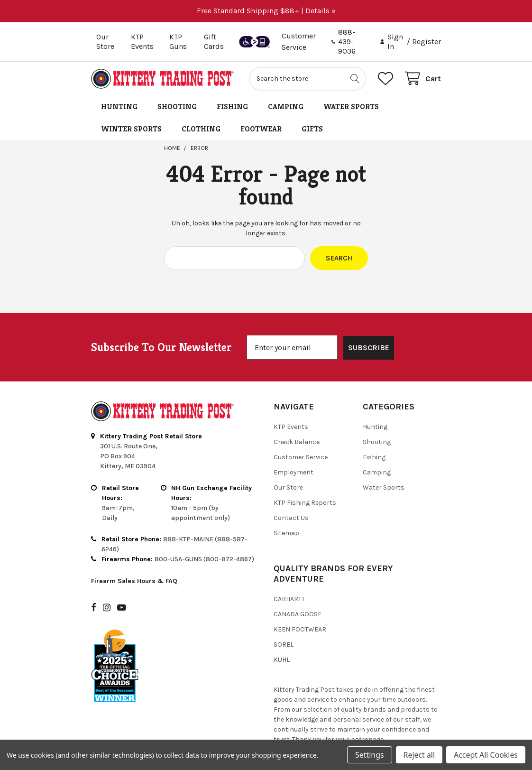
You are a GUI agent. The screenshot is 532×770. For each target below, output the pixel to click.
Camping (286, 107)
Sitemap (286, 533)
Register (427, 42)
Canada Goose (298, 614)
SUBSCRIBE (369, 348)
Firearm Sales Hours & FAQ (134, 581)
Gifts (312, 129)
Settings (369, 755)
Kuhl (282, 660)
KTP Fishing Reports (305, 503)
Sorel (284, 645)
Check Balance (297, 442)
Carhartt (289, 599)
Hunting (119, 107)
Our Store (105, 42)
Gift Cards (214, 42)
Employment (294, 472)
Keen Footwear (300, 629)
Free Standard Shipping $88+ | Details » (266, 11)
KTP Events (142, 42)
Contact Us (291, 518)
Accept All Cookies (486, 755)
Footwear (261, 129)
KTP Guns (178, 42)
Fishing (232, 107)
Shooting (177, 107)
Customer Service (301, 457)
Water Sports (351, 107)
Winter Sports (131, 129)
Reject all (419, 755)
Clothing (201, 129)
